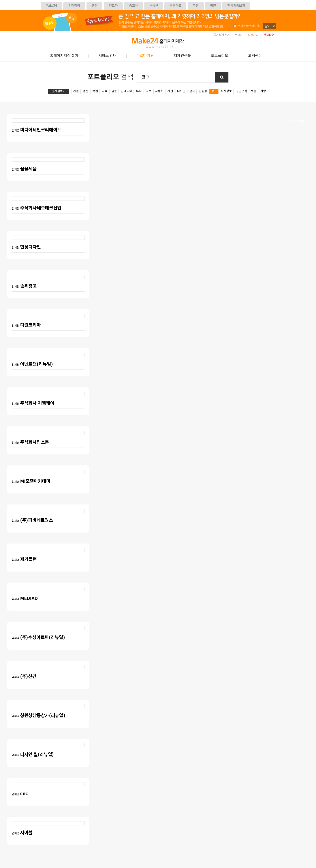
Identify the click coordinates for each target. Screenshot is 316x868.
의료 (148, 91)
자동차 (159, 91)
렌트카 (113, 6)
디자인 (181, 91)
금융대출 (175, 6)
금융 (114, 91)
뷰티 (139, 91)
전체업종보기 (236, 6)
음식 (192, 91)
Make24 (51, 6)
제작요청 (298, 100)
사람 (263, 91)
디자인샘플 (298, 121)
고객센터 (255, 56)
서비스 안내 (107, 56)
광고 (214, 91)
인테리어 (74, 6)
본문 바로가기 (0, 31)
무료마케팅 (145, 56)
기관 (170, 91)
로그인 (239, 35)
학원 (196, 6)
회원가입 (253, 35)
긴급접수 (269, 35)
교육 (104, 91)
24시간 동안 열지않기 (247, 26)
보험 (254, 91)
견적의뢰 (298, 80)
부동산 (154, 6)
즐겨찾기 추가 (222, 35)
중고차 (134, 6)
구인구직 (242, 91)
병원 (213, 6)
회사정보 (226, 91)
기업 (76, 91)
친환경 (203, 91)
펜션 (95, 6)
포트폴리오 (219, 56)
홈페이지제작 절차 (64, 56)
